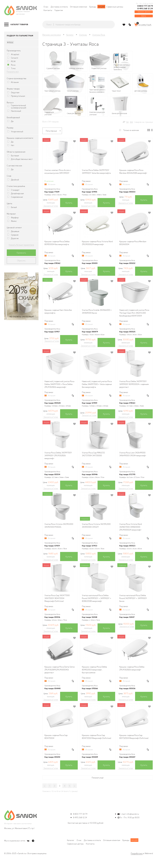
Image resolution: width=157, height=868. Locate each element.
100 (131, 122)
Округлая (15, 92)
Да (12, 121)
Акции (101, 7)
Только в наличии (131, 130)
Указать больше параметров (21, 245)
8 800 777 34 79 (145, 6)
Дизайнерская (17, 193)
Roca (10, 42)
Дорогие (15, 238)
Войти (144, 16)
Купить (69, 203)
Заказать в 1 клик (51, 206)
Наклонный (16, 111)
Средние (15, 235)
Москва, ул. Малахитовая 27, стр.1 (19, 828)
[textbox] (81, 24)
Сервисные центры (115, 7)
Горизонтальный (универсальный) (19, 106)
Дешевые (15, 231)
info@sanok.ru (133, 814)
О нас (46, 7)
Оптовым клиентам (78, 7)
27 (124, 122)
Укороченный (17, 131)
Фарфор (15, 217)
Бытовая (15, 155)
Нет (13, 145)
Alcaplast (15, 54)
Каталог (71, 840)
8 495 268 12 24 (145, 8)
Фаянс (14, 221)
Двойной (15, 180)
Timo (13, 68)
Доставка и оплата (59, 7)
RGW (13, 61)
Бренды (93, 7)
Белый (14, 207)
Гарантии (59, 10)
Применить (21, 253)
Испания (15, 82)
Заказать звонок (144, 12)
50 (127, 122)
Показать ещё (98, 778)
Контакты (48, 10)
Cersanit (15, 58)
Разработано (137, 853)
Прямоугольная (18, 96)
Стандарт (15, 190)
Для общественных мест (22, 159)
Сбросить (21, 260)
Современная (17, 197)
